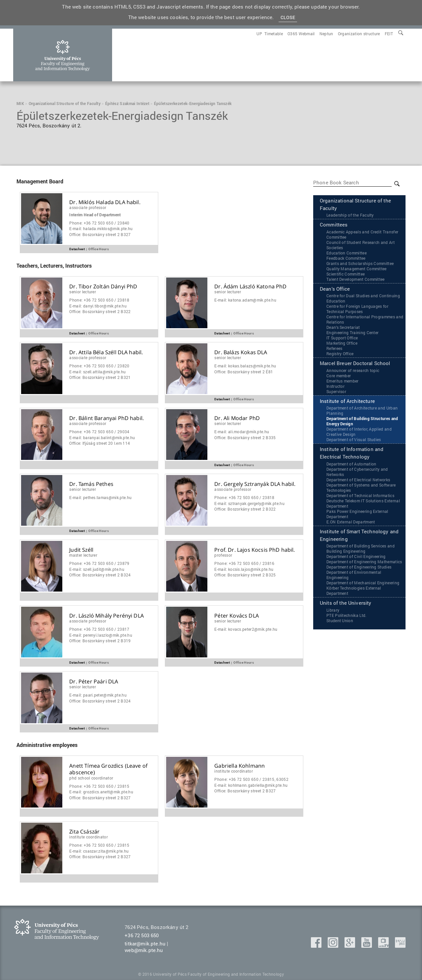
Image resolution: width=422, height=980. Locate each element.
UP (259, 34)
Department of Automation (351, 465)
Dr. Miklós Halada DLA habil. (105, 202)
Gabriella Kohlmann (240, 766)
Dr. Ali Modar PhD (237, 418)
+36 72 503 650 (142, 935)
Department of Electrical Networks (358, 481)
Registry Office (340, 355)
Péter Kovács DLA (237, 616)
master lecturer (83, 555)
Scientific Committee (346, 275)
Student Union (340, 623)
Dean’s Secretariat (343, 328)
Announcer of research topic (353, 371)
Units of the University (346, 605)
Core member (339, 377)
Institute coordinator (234, 771)
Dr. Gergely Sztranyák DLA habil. (255, 484)
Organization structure (359, 34)
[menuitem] (389, 34)
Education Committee (347, 253)
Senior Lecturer (83, 292)
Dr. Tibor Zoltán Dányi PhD (103, 287)
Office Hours (99, 249)
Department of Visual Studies (354, 441)
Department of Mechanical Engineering (363, 585)
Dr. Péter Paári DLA (94, 682)
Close (288, 17)
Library (333, 612)
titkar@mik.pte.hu (145, 943)
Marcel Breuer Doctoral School (355, 364)
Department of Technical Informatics (360, 497)
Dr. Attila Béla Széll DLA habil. (106, 352)
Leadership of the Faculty (350, 216)
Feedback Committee (346, 259)
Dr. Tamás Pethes (91, 484)
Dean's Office (335, 290)
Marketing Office (342, 344)
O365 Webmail (301, 34)
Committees (334, 225)
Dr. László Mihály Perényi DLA (106, 616)
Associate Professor (88, 207)
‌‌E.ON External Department (351, 523)
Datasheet (77, 249)
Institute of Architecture (347, 402)
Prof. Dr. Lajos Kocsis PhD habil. (255, 550)
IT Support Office (342, 339)
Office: (100, 235)
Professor (223, 555)
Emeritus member (343, 382)
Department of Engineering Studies (359, 569)
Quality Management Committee (357, 269)
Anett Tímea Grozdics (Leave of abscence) (108, 769)
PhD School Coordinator (91, 778)
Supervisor (336, 392)
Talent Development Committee (356, 280)
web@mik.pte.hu (144, 950)
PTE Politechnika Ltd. (347, 618)
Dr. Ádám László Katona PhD (250, 287)
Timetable (274, 34)
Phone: (99, 223)
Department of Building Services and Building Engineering (361, 551)
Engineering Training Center (353, 333)
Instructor (335, 387)
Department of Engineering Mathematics (364, 564)
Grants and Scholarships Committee (360, 264)
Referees (334, 349)
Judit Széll (81, 550)
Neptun (326, 34)
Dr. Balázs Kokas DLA (241, 352)
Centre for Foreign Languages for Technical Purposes (357, 310)
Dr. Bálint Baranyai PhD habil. (106, 418)
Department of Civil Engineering (356, 559)
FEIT (389, 34)
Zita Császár (84, 832)
